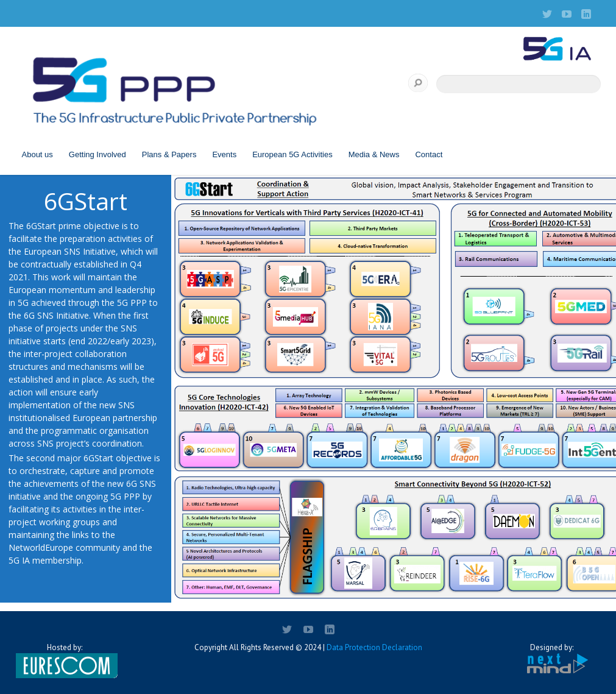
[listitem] (215, 278)
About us (37, 154)
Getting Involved (97, 154)
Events (224, 154)
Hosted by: (65, 660)
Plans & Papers (169, 154)
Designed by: (552, 659)
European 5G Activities (292, 154)
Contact (429, 154)
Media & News (374, 154)
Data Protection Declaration (374, 647)
